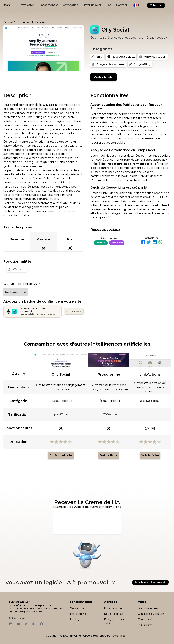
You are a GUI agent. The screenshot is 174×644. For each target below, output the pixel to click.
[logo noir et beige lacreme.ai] (7, 5)
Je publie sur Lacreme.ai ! (150, 582)
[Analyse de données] (108, 64)
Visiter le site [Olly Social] (103, 77)
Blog (108, 5)
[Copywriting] (140, 64)
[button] (137, 5)
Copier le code (74, 311)
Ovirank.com (120, 636)
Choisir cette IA (61, 455)
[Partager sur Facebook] (143, 243)
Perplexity (117, 243)
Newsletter (26, 5)
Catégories (70, 5)
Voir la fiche (109, 455)
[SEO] (97, 57)
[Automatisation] (153, 57)
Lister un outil (92, 5)
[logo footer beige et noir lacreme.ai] (19, 602)
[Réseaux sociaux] (121, 57)
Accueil (8, 22)
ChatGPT (101, 243)
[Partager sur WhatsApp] (160, 243)
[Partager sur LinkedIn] (155, 243)
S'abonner (156, 5)
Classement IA (48, 5)
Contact (122, 5)
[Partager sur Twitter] (149, 243)
